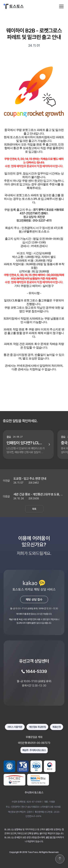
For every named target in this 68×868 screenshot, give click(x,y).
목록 (34, 509)
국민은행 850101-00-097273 (34, 743)
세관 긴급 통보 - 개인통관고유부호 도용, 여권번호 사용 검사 (38, 494)
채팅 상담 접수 (34, 600)
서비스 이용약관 (15, 727)
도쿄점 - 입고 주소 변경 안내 (30, 479)
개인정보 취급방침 (37, 727)
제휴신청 (57, 727)
